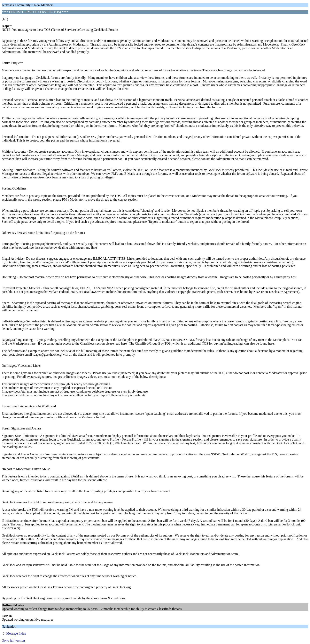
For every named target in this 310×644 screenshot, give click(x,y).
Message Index (16, 633)
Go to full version (13, 640)
